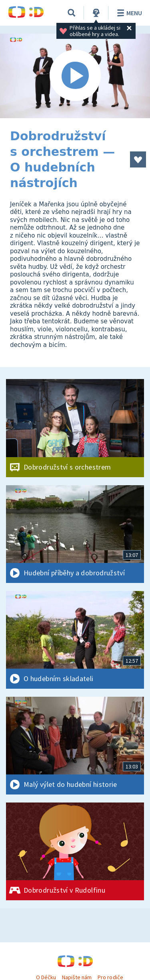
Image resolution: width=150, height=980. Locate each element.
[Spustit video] (75, 76)
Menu (128, 13)
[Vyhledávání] (72, 13)
